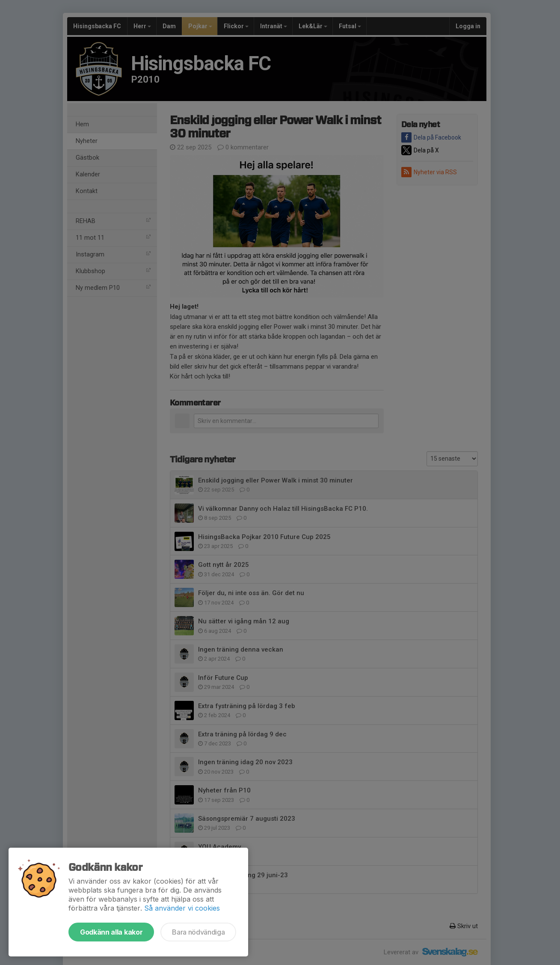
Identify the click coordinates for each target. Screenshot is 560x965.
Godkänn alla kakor (111, 932)
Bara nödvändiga (198, 932)
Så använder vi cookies (182, 908)
